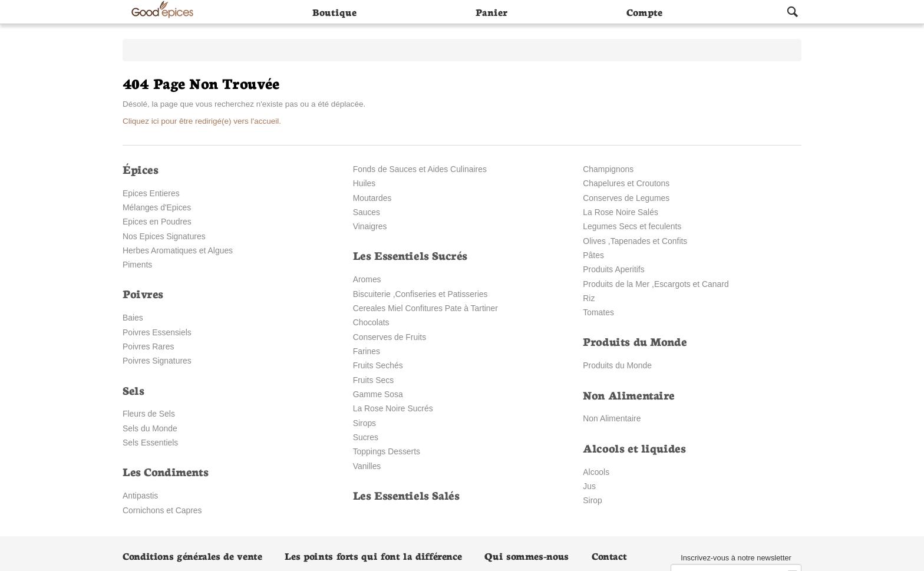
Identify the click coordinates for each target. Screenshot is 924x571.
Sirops (364, 423)
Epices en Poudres (157, 222)
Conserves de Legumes (626, 198)
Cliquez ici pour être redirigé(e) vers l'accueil (201, 121)
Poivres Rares (148, 346)
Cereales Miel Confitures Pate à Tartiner (425, 308)
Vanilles (367, 466)
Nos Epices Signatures (164, 236)
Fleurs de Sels (149, 414)
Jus (589, 486)
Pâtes (593, 255)
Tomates (598, 312)
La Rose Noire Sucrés (393, 408)
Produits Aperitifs (613, 269)
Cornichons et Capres (162, 510)
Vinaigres (370, 226)
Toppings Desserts (387, 451)
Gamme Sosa (378, 394)
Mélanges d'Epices (157, 207)
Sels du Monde (150, 428)
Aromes (367, 279)
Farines (367, 351)
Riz (589, 298)
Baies (133, 318)
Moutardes (372, 198)
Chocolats (371, 322)
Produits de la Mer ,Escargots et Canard (656, 284)
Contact (609, 555)
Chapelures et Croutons (626, 183)
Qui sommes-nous (527, 555)
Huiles (364, 183)
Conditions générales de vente (192, 555)
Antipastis (140, 496)
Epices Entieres (151, 193)
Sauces (367, 212)
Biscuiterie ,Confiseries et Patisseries (420, 294)
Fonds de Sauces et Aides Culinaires (420, 169)
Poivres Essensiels (157, 332)
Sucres (366, 437)
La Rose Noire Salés (621, 212)
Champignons (608, 169)
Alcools (596, 472)
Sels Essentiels (150, 443)
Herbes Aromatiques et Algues (178, 250)
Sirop (592, 500)
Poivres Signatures (157, 361)
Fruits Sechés (378, 365)
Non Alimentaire (612, 418)
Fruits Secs (374, 380)
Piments (137, 265)
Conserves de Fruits (390, 337)
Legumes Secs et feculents (632, 226)
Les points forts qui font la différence (373, 555)
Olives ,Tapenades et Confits (635, 241)
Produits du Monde (617, 365)
